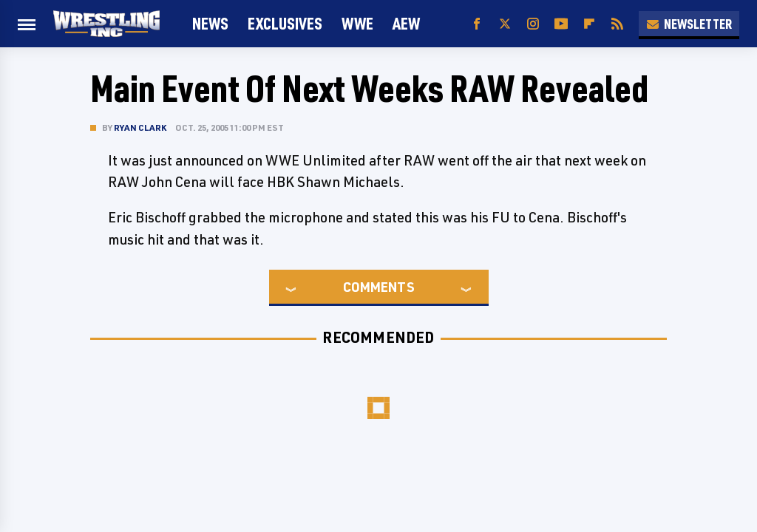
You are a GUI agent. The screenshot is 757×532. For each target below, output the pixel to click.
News (210, 23)
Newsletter (689, 24)
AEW (406, 23)
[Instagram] (533, 24)
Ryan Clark (140, 127)
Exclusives (285, 23)
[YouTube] (561, 24)
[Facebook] (477, 24)
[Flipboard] (589, 24)
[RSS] (617, 24)
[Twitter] (505, 24)
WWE (357, 23)
